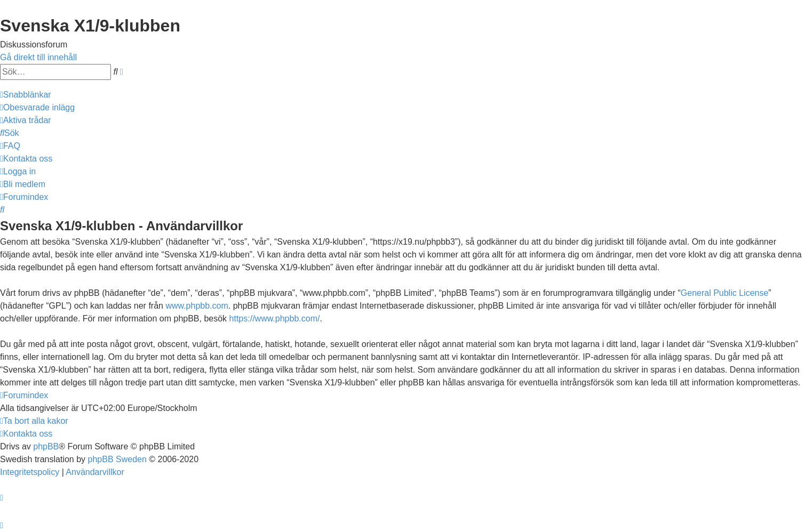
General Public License (725, 293)
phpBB (46, 446)
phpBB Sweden (117, 459)
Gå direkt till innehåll (38, 57)
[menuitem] (37, 107)
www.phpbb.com (197, 306)
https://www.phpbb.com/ (275, 319)
